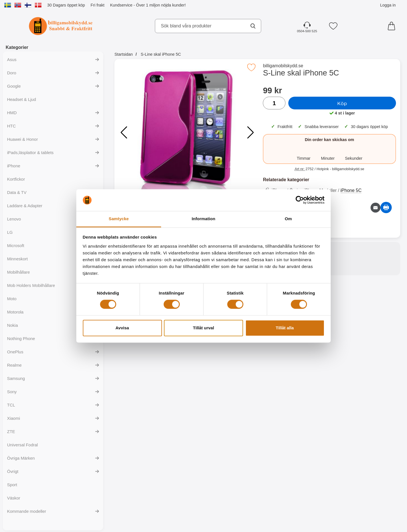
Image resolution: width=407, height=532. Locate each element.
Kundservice (121, 5)
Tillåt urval (204, 328)
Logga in (388, 5)
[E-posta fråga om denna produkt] (375, 208)
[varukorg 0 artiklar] (393, 26)
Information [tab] (203, 219)
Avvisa (122, 328)
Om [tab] (288, 219)
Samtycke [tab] (119, 219)
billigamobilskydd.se (283, 66)
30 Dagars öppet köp (66, 5)
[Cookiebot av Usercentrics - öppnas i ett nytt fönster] (300, 200)
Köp (342, 103)
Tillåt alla (285, 328)
